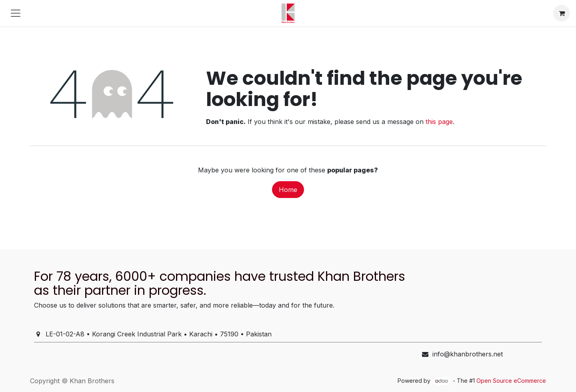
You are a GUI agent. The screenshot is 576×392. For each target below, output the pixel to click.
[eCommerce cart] (562, 13)
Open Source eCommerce (511, 381)
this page (439, 122)
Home (288, 190)
